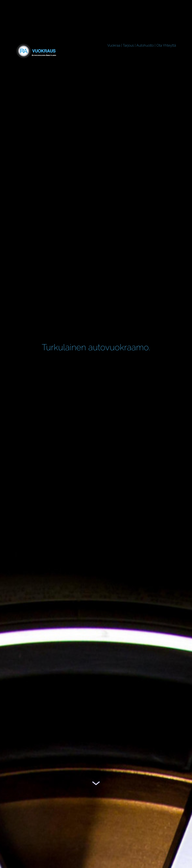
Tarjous (128, 45)
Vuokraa (114, 45)
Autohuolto (145, 45)
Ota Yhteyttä (166, 45)
